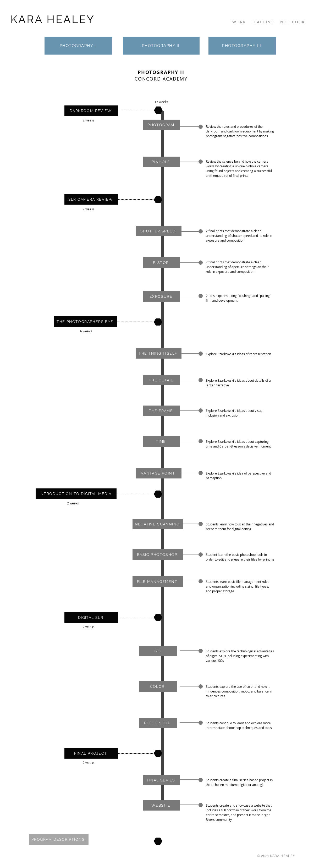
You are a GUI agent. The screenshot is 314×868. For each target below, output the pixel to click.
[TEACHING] (263, 22)
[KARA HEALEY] (53, 19)
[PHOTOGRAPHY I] (78, 46)
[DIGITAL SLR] (91, 617)
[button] (162, 125)
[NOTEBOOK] (293, 22)
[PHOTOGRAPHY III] (242, 46)
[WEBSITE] (162, 805)
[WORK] (239, 22)
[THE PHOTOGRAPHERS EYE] (86, 322)
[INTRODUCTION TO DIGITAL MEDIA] (76, 494)
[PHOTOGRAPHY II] (161, 46)
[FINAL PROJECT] (91, 753)
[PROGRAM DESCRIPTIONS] (59, 839)
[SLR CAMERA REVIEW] (91, 199)
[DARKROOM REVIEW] (91, 111)
